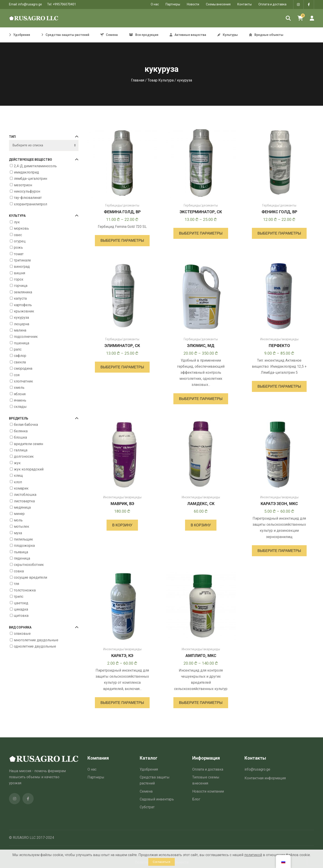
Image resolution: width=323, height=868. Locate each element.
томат (19, 254)
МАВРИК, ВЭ (122, 504)
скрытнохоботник (29, 565)
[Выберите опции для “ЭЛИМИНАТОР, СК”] (122, 367)
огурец (20, 241)
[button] (122, 525)
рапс (18, 349)
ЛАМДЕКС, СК (201, 504)
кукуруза (21, 318)
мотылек (22, 526)
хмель (19, 388)
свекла (20, 362)
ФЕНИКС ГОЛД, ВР (279, 212)
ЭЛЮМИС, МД (201, 346)
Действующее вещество (44, 160)
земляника (23, 292)
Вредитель (44, 419)
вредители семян (28, 444)
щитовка (21, 616)
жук (17, 463)
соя (17, 375)
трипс (19, 597)
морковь (21, 228)
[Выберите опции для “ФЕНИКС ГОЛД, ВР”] (279, 233)
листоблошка (25, 495)
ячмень (20, 400)
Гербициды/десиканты (122, 205)
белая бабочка (26, 425)
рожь (18, 247)
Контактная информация (265, 778)
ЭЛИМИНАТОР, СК (122, 346)
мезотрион (23, 185)
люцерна (22, 324)
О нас (92, 769)
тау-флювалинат (28, 198)
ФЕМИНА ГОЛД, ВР (122, 212)
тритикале (22, 260)
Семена (146, 791)
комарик (21, 488)
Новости (193, 4)
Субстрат (147, 807)
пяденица (22, 558)
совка (19, 571)
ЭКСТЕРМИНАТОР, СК (201, 212)
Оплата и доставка (272, 4)
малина (20, 330)
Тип (44, 137)
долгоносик (24, 456)
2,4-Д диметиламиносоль (35, 166)
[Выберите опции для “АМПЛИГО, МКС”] (201, 703)
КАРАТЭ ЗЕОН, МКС (279, 504)
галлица (21, 450)
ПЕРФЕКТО (279, 346)
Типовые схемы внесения (206, 780)
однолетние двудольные (35, 646)
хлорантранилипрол (31, 204)
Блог (196, 799)
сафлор (20, 356)
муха (18, 533)
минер (19, 514)
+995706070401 (64, 4)
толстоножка (25, 590)
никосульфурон (27, 191)
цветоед (21, 603)
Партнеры (173, 4)
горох (19, 279)
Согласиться (161, 862)
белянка (21, 431)
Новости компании (208, 791)
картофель (23, 305)
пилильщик (23, 539)
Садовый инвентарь (157, 799)
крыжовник (24, 311)
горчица (21, 286)
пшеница (22, 343)
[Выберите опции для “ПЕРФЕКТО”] (279, 386)
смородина (23, 368)
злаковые (22, 634)
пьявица (21, 552)
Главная (138, 80)
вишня (20, 273)
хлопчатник (23, 381)
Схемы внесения (218, 4)
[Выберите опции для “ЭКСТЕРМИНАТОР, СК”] (201, 233)
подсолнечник (26, 337)
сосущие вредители (31, 577)
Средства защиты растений (155, 780)
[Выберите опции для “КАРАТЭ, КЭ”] (122, 703)
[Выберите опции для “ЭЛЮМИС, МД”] (201, 399)
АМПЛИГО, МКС (201, 656)
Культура (44, 216)
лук (17, 222)
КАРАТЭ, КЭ (122, 656)
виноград (22, 267)
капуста (20, 298)
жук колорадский (29, 469)
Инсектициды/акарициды (279, 339)
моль (18, 520)
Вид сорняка (44, 627)
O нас (155, 4)
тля (16, 584)
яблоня (20, 394)
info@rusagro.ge (30, 4)
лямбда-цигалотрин (31, 179)
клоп (18, 482)
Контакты (244, 4)
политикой (253, 855)
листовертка (24, 501)
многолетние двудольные (36, 640)
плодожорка (24, 546)
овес (18, 235)
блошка (20, 437)
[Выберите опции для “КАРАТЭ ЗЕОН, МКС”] (279, 551)
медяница (22, 507)
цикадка (21, 609)
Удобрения (149, 769)
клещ (18, 476)
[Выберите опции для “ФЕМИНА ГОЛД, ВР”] (122, 241)
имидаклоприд (26, 172)
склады (20, 407)
